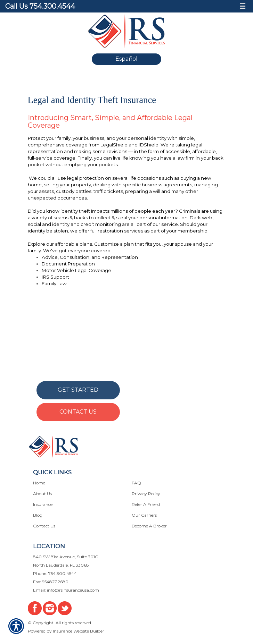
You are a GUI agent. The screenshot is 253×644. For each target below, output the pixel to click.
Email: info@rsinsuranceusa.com (66, 590)
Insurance (43, 504)
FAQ (136, 483)
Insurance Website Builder (79, 631)
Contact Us (78, 412)
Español (126, 59)
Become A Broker (149, 526)
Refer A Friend (146, 504)
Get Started (78, 390)
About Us (42, 494)
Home (39, 483)
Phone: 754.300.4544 (55, 573)
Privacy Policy (146, 494)
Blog (38, 515)
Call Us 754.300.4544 (40, 6)
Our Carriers (144, 515)
